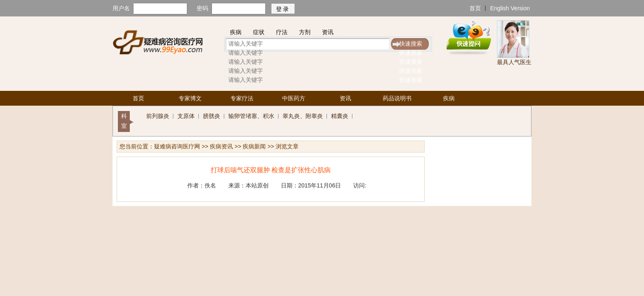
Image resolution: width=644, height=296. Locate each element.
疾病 (236, 32)
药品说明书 (397, 98)
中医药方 (294, 98)
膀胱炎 (212, 116)
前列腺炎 (158, 116)
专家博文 (190, 98)
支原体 (186, 116)
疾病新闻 (254, 146)
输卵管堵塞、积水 (251, 116)
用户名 (121, 8)
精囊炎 (340, 116)
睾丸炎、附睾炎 (303, 116)
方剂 (305, 32)
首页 (475, 8)
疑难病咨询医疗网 (177, 146)
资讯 (328, 32)
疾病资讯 (221, 146)
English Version (510, 8)
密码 (202, 8)
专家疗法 (242, 98)
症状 (259, 32)
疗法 (282, 32)
